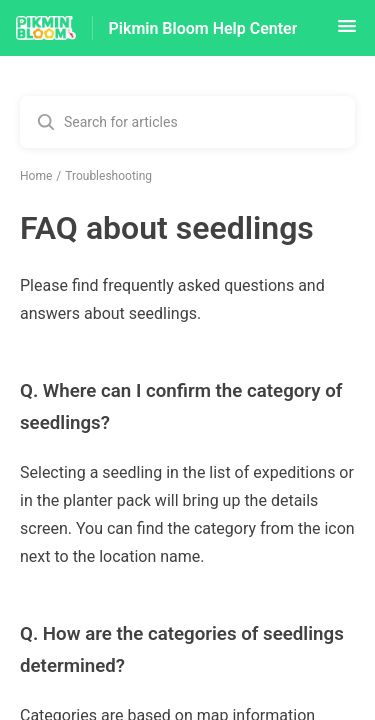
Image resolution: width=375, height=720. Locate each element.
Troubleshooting (108, 176)
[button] (347, 32)
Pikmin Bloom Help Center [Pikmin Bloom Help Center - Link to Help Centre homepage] (203, 28)
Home (36, 176)
